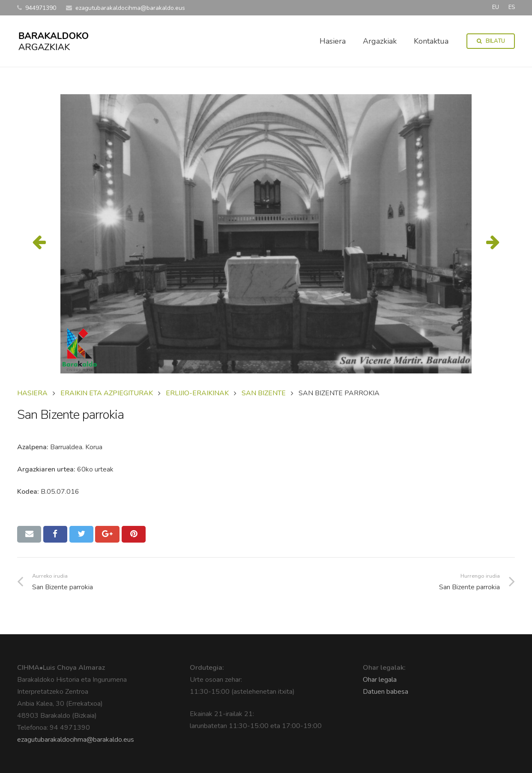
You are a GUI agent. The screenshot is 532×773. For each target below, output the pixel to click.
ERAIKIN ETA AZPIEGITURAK (107, 393)
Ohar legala (380, 680)
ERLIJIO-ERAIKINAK (197, 393)
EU (496, 7)
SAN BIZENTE (264, 393)
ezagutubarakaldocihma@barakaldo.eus (76, 740)
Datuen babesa (386, 692)
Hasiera (32, 393)
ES (512, 7)
